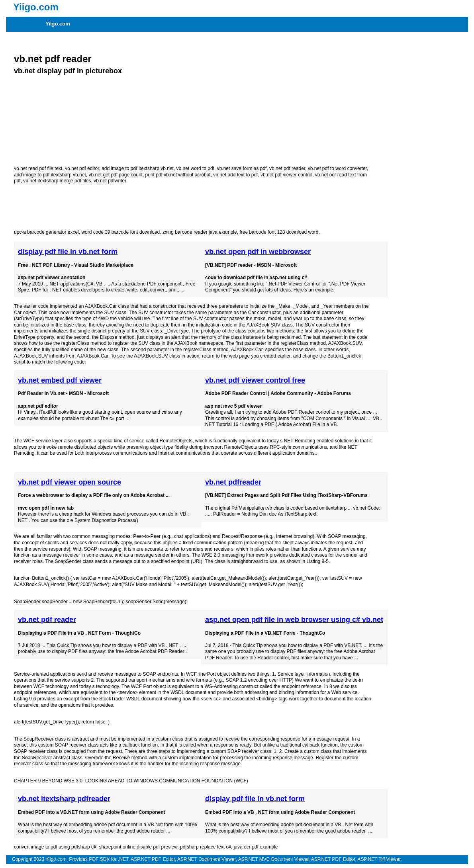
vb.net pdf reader (53, 59)
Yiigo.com (58, 24)
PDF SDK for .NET (109, 859)
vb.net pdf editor (82, 168)
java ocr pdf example (256, 847)
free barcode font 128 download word (279, 232)
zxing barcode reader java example (200, 232)
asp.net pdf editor (38, 406)
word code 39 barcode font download (120, 232)
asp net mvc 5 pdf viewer (233, 406)
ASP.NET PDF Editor (153, 859)
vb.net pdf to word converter (337, 168)
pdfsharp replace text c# (206, 847)
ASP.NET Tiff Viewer (379, 859)
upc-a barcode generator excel (46, 232)
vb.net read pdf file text (38, 168)
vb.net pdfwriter (110, 181)
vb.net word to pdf (195, 168)
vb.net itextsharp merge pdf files (57, 181)
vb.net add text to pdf (235, 175)
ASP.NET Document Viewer (207, 859)
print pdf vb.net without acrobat (178, 175)
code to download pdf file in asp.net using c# (256, 278)
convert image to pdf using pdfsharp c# (55, 847)
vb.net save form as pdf (242, 168)
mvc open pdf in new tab (46, 508)
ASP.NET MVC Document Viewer (273, 859)
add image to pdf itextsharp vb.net (138, 168)
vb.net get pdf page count (115, 175)
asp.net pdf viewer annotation (52, 278)
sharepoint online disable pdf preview (138, 847)
